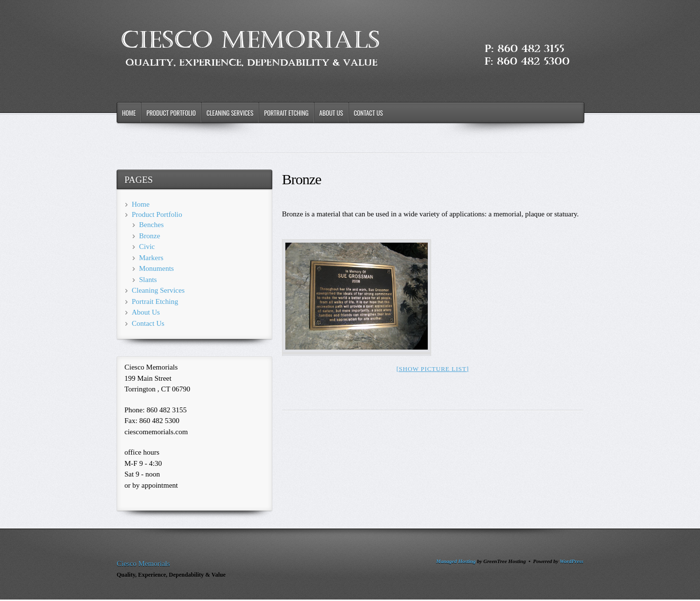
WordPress (571, 561)
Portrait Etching (286, 113)
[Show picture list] (432, 369)
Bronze (149, 236)
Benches (151, 225)
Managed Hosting (456, 561)
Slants (148, 280)
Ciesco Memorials (143, 564)
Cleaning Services (230, 113)
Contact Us (368, 113)
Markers (151, 258)
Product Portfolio (171, 113)
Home (129, 113)
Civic (147, 247)
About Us (331, 113)
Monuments (157, 268)
